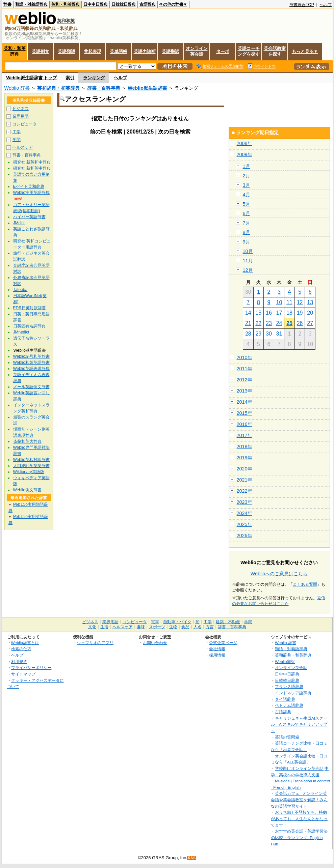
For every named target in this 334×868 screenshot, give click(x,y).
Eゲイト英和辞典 (29, 186)
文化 (92, 627)
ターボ (223, 51)
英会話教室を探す (275, 51)
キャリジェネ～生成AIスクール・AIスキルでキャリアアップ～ (299, 724)
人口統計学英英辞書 (31, 466)
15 (258, 313)
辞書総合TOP (302, 5)
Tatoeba (20, 290)
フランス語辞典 (289, 686)
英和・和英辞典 (66, 4)
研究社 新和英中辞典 (32, 168)
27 (310, 323)
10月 (248, 251)
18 (289, 313)
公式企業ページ (223, 643)
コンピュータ (25, 124)
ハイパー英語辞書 (29, 217)
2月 (247, 176)
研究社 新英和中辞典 (32, 162)
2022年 (245, 491)
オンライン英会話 (197, 51)
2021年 (245, 480)
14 (248, 313)
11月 (248, 261)
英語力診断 (145, 51)
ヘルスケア (23, 147)
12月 (248, 270)
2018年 (245, 446)
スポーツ (157, 627)
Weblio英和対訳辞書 (31, 460)
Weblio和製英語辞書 (31, 363)
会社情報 (217, 649)
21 (248, 323)
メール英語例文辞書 (31, 387)
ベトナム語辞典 (289, 705)
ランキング (94, 78)
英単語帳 (119, 51)
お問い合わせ (155, 643)
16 (269, 313)
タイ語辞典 (285, 699)
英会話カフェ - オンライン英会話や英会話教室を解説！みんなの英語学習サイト (299, 800)
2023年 (245, 502)
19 (300, 313)
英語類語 (67, 51)
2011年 (245, 369)
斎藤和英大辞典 (27, 441)
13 (310, 302)
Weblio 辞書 (17, 88)
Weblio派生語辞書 (147, 88)
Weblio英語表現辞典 (31, 369)
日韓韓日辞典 (124, 4)
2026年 (245, 536)
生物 (173, 627)
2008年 (245, 143)
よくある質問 (305, 584)
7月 (247, 223)
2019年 (245, 458)
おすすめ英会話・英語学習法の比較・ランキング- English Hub (299, 837)
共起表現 (93, 51)
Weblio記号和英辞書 (31, 356)
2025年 (245, 524)
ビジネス (21, 109)
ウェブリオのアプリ (95, 643)
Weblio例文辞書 (27, 490)
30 (269, 334)
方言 (210, 627)
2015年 (245, 413)
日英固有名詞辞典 (29, 326)
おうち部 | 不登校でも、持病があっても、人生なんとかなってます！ (299, 818)
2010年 (245, 357)
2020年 (245, 469)
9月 (247, 242)
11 (289, 302)
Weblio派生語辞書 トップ (32, 78)
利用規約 (19, 661)
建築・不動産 (228, 622)
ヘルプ (326, 5)
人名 (198, 627)
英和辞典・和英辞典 (58, 88)
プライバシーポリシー (31, 668)
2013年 (245, 391)
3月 (247, 185)
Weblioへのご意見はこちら (279, 574)
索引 (70, 78)
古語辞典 (148, 4)
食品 (185, 627)
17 (279, 313)
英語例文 (41, 51)
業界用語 (21, 116)
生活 (104, 627)
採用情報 (217, 655)
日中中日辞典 (96, 4)
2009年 (245, 154)
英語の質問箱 (287, 737)
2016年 (245, 424)
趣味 (141, 627)
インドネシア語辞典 (293, 693)
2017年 (245, 435)
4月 (247, 195)
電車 (155, 622)
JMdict (19, 223)
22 (258, 323)
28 (248, 334)
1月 (247, 166)
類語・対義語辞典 (31, 4)
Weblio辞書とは (25, 643)
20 (310, 313)
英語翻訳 (171, 51)
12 (300, 302)
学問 (17, 140)
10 (279, 302)
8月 (247, 232)
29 (258, 334)
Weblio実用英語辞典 (31, 193)
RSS (192, 858)
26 (300, 323)
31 (279, 334)
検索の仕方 (21, 649)
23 (269, 323)
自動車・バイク (177, 622)
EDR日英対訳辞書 (30, 308)
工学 (17, 132)
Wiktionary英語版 (29, 472)
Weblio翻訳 (285, 661)
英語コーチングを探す (249, 51)
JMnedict (21, 332)
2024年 (245, 513)
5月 (247, 204)
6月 (247, 213)
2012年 (245, 380)
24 (279, 323)
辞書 (7, 4)
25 (289, 323)
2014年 (245, 402)
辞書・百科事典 (104, 88)
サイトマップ (23, 674)
